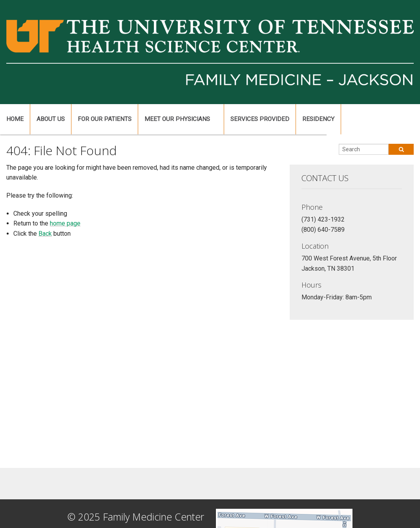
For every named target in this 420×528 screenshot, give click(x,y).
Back (45, 234)
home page (65, 223)
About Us (51, 119)
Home (15, 119)
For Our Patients (105, 119)
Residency (318, 119)
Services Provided (260, 119)
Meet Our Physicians (177, 119)
